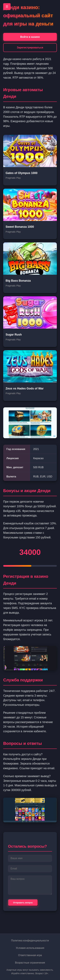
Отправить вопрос (23, 903)
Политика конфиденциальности (30, 941)
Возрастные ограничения (30, 963)
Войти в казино (30, 37)
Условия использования (30, 948)
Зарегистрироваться (30, 48)
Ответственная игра (30, 955)
